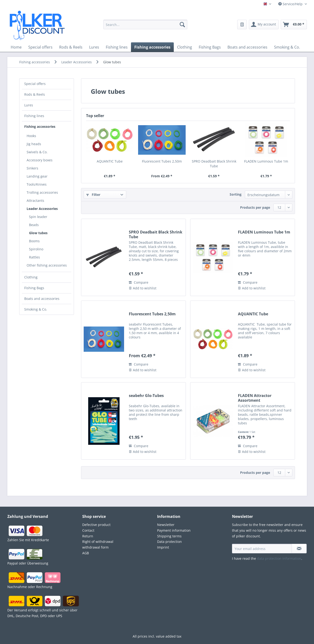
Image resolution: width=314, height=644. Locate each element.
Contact (88, 530)
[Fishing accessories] (152, 47)
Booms (34, 241)
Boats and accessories (42, 299)
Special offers (35, 84)
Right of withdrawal (98, 542)
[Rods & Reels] (71, 47)
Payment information (174, 530)
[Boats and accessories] (247, 47)
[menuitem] (145, 27)
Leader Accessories (42, 209)
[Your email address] (262, 549)
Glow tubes (38, 233)
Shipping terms (169, 536)
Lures (29, 105)
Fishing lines (34, 116)
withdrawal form (95, 547)
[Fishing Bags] (210, 47)
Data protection (169, 542)
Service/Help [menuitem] (291, 4)
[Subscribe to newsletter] (299, 549)
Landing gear (37, 176)
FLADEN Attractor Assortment (255, 398)
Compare (139, 282)
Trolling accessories (42, 192)
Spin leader (38, 217)
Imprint (163, 547)
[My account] (264, 25)
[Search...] (145, 25)
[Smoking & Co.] (287, 47)
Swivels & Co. (37, 152)
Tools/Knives (37, 184)
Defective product (96, 525)
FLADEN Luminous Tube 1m (266, 161)
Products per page (255, 207)
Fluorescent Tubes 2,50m (162, 161)
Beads (34, 225)
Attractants (35, 201)
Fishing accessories (40, 126)
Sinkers (32, 168)
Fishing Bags (34, 288)
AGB (86, 553)
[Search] (182, 25)
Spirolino (36, 249)
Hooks (31, 136)
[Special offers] (40, 47)
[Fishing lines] (117, 47)
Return (88, 536)
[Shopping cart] (294, 25)
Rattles (34, 257)
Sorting (236, 194)
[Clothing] (185, 47)
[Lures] (94, 47)
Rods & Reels (35, 94)
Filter (93, 195)
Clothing (31, 277)
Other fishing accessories (47, 265)
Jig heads (34, 144)
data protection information (279, 558)
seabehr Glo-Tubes (146, 396)
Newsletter (166, 525)
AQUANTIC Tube (110, 161)
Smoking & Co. (36, 309)
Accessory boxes (40, 160)
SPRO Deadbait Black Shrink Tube (214, 164)
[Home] (16, 47)
